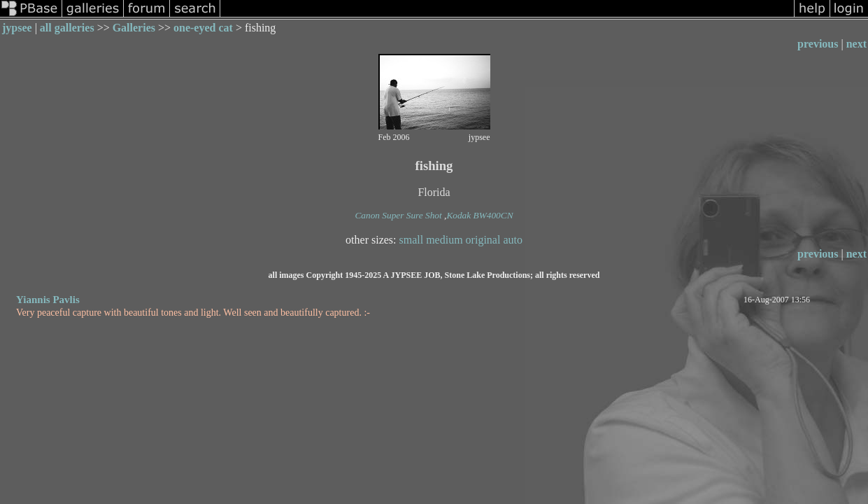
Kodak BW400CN (479, 215)
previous (818, 44)
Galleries (134, 28)
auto (513, 240)
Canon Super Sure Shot (398, 215)
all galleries (67, 28)
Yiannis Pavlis (48, 300)
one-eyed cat (203, 28)
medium (444, 240)
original (483, 240)
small (412, 240)
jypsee (17, 28)
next (856, 44)
